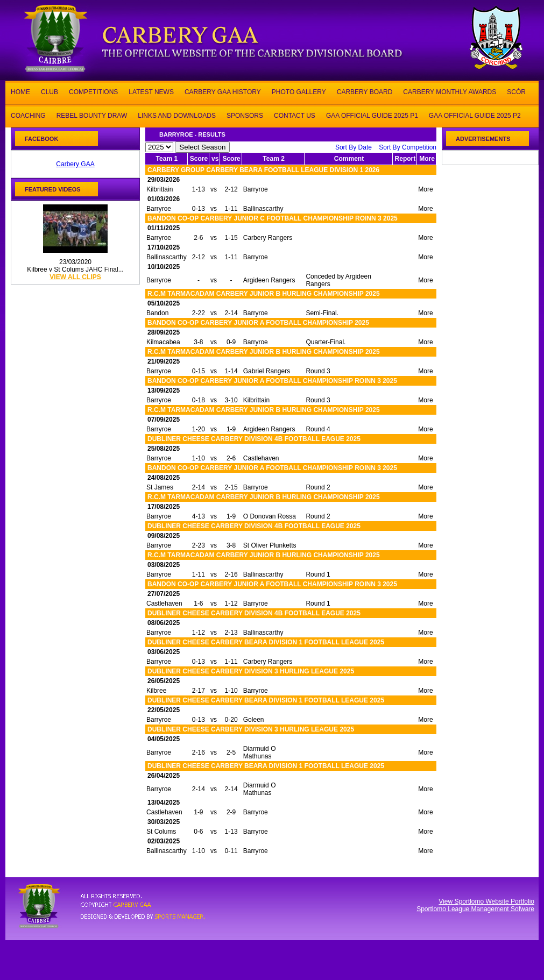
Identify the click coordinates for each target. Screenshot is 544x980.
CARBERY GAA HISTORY (223, 91)
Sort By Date (354, 147)
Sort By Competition (408, 147)
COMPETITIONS (93, 91)
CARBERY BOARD (365, 91)
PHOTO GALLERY (299, 91)
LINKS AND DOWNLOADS (177, 115)
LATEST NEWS (151, 91)
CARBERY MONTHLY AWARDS (450, 91)
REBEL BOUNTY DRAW (92, 115)
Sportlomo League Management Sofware (475, 909)
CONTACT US (295, 115)
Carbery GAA (75, 164)
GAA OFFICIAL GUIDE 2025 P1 (372, 115)
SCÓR (516, 91)
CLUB (50, 91)
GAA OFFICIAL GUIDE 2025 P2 (475, 115)
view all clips (75, 277)
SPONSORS (245, 115)
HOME (20, 91)
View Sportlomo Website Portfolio (486, 901)
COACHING (28, 115)
